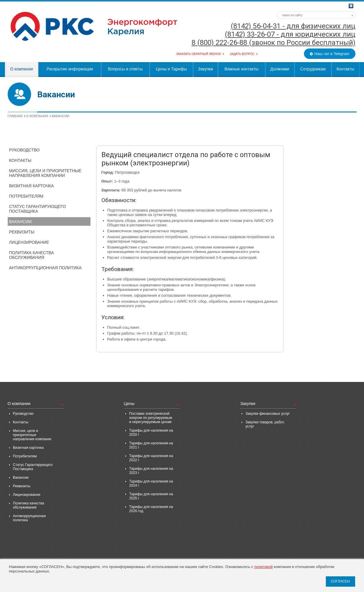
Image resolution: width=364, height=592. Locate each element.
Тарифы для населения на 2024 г (151, 483)
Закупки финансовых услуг (268, 414)
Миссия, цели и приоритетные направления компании (45, 173)
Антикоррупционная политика (45, 268)
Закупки (205, 69)
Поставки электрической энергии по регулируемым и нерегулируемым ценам (151, 418)
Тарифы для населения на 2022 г (151, 458)
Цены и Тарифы (171, 69)
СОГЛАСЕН (340, 581)
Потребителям (26, 196)
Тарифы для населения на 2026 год (151, 509)
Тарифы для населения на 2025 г (151, 496)
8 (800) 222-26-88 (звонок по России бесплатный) (274, 43)
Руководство (25, 150)
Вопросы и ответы (125, 69)
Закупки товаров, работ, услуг (265, 424)
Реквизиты (22, 232)
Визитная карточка (31, 186)
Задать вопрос (242, 54)
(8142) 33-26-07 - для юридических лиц (290, 34)
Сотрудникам (313, 69)
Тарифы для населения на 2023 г (151, 471)
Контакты (345, 69)
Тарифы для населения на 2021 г (151, 445)
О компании (21, 69)
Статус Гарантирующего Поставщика (38, 209)
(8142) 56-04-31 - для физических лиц (293, 26)
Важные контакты (241, 69)
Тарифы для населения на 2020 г (151, 433)
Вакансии (20, 222)
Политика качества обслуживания (32, 255)
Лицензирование (29, 242)
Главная (15, 116)
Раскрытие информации (70, 69)
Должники (280, 69)
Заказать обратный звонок (199, 54)
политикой (263, 567)
